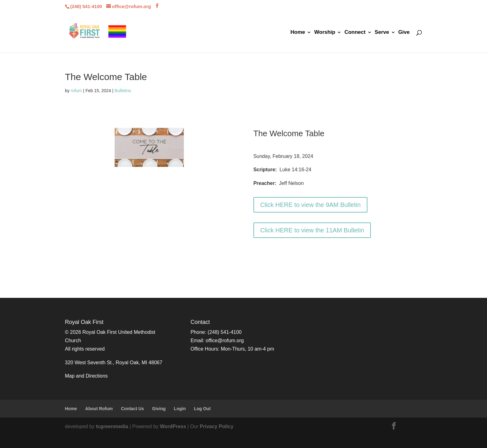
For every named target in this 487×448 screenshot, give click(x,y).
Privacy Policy (217, 426)
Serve (382, 33)
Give (404, 33)
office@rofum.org (225, 340)
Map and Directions (86, 376)
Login (180, 409)
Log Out (202, 409)
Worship (325, 33)
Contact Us (132, 409)
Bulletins (123, 91)
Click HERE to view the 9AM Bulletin (310, 205)
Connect (355, 33)
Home (298, 33)
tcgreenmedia (112, 426)
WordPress (173, 426)
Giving (159, 409)
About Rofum (99, 409)
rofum (76, 91)
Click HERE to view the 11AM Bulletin (312, 230)
